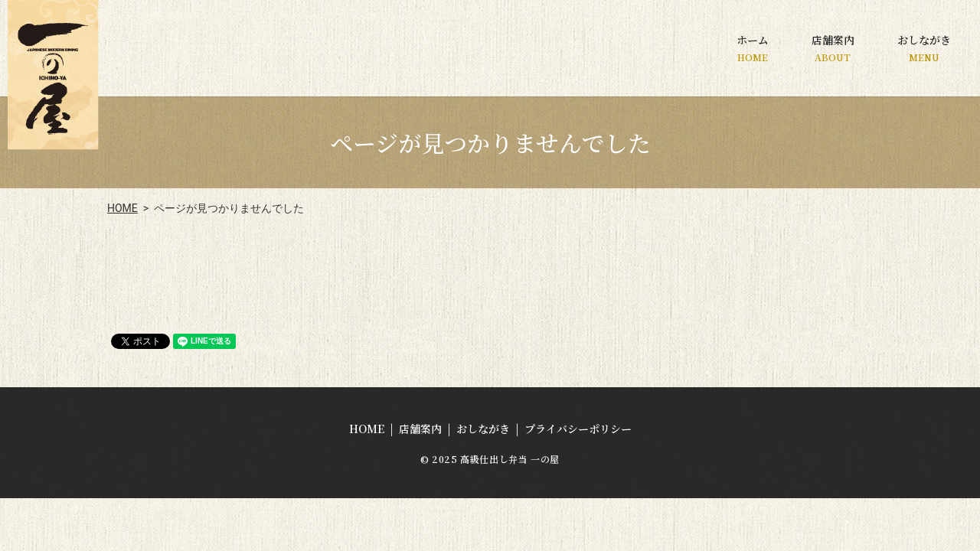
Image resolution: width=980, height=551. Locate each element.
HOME (122, 208)
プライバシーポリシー (578, 429)
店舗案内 (833, 48)
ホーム (753, 48)
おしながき (924, 48)
